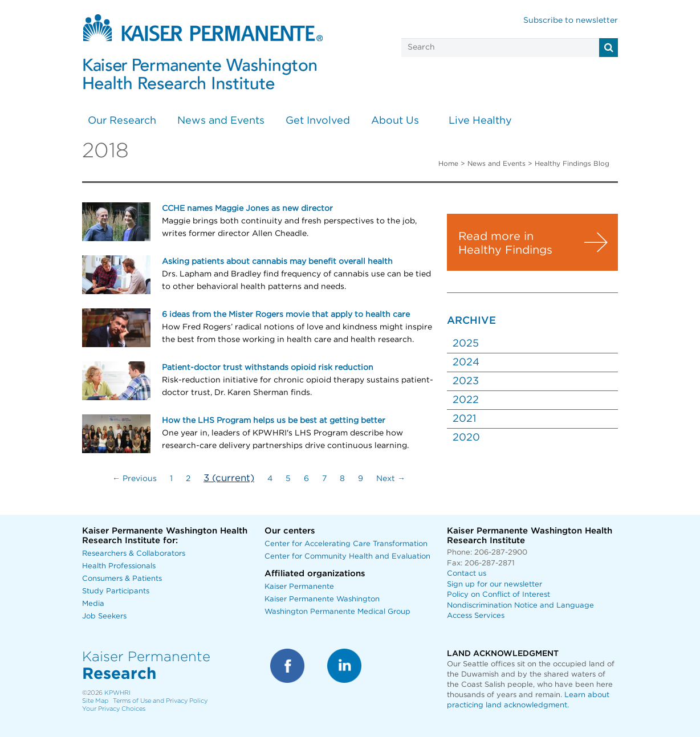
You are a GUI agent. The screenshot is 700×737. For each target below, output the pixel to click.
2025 (466, 344)
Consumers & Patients (122, 579)
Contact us (467, 574)
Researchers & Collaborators (134, 554)
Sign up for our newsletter (495, 585)
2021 (464, 419)
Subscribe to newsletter (571, 21)
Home (448, 164)
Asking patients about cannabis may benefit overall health (277, 262)
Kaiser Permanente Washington (322, 599)
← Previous (135, 479)
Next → (391, 479)
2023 (466, 381)
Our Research (122, 121)
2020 (466, 438)
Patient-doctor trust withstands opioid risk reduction (268, 368)
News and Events (221, 121)
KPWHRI (117, 693)
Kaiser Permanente (299, 587)
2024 (466, 363)
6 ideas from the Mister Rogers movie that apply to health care (286, 315)
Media (93, 604)
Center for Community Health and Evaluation (347, 557)
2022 (466, 400)
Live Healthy (480, 121)
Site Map (95, 701)
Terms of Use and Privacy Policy (160, 701)
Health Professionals (119, 566)
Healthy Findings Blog (572, 164)
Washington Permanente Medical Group (337, 612)
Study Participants (116, 591)
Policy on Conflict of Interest (498, 595)
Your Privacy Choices (114, 709)
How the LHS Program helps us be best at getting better (274, 421)
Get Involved (318, 121)
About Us (395, 121)
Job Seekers (104, 616)
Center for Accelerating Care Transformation (346, 544)
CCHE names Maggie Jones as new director (247, 209)
